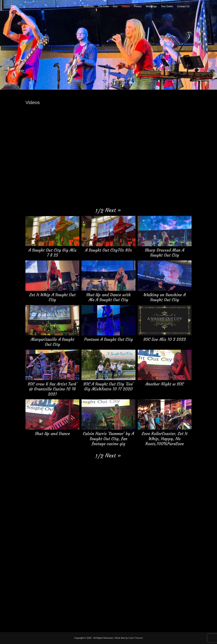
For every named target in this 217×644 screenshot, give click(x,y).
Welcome (89, 6)
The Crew (103, 6)
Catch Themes (136, 638)
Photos (138, 6)
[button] (113, 210)
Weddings (151, 6)
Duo (115, 6)
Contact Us (183, 6)
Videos (126, 6)
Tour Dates (167, 6)
